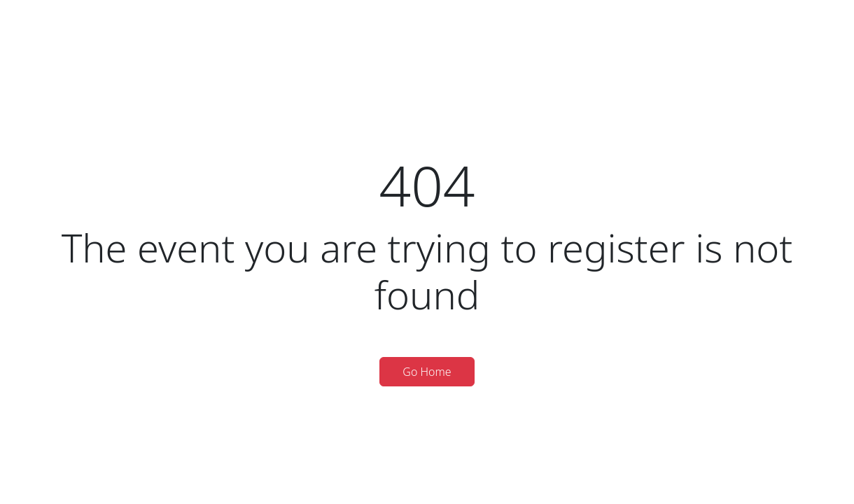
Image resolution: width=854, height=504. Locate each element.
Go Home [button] (427, 372)
